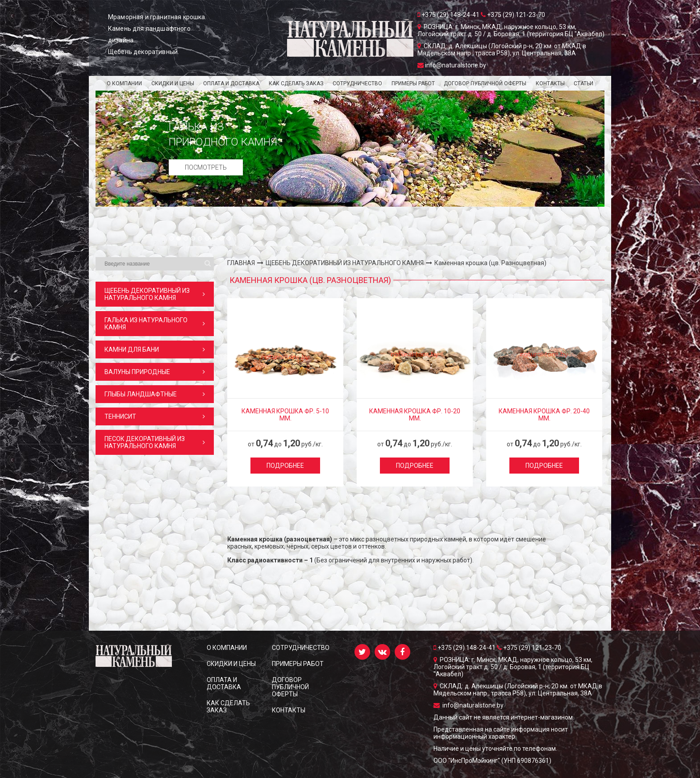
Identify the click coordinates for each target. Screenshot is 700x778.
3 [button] (186, 239)
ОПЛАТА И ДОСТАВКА (231, 83)
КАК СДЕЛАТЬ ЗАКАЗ (296, 83)
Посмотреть (206, 167)
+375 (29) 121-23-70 (529, 648)
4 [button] (193, 239)
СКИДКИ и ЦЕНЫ (173, 83)
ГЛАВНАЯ (241, 263)
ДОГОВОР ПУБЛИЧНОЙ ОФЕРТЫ (485, 83)
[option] (350, 149)
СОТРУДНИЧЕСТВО (357, 83)
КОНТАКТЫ (550, 83)
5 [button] (200, 239)
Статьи (583, 83)
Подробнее (285, 466)
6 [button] (208, 239)
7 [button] (215, 239)
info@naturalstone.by (469, 705)
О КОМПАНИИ (124, 83)
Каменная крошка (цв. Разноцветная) (490, 263)
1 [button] (172, 239)
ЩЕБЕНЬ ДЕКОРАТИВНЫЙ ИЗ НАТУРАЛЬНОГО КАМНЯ (345, 263)
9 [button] (229, 239)
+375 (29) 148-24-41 (465, 648)
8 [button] (222, 239)
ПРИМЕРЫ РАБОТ (413, 83)
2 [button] (179, 239)
